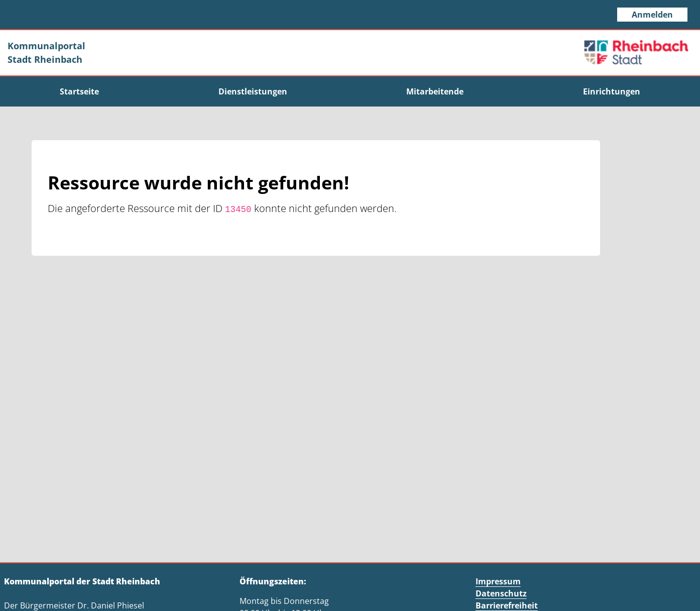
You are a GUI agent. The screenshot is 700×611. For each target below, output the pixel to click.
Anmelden (652, 15)
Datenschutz (501, 593)
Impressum (498, 581)
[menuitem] (79, 91)
